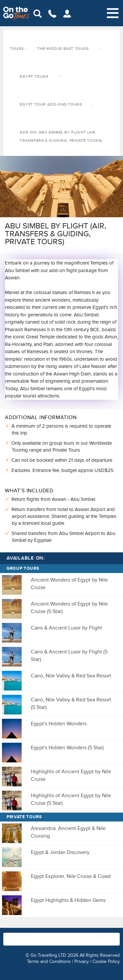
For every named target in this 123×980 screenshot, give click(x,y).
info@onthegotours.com (25, 942)
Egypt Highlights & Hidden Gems (68, 900)
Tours (17, 49)
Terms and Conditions (49, 961)
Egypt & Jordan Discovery (60, 852)
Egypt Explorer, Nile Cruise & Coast (71, 876)
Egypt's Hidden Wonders (59, 724)
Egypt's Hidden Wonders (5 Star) (67, 748)
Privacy (82, 961)
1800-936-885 (59, 936)
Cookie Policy (106, 961)
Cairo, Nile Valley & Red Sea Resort (71, 676)
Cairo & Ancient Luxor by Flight (66, 628)
